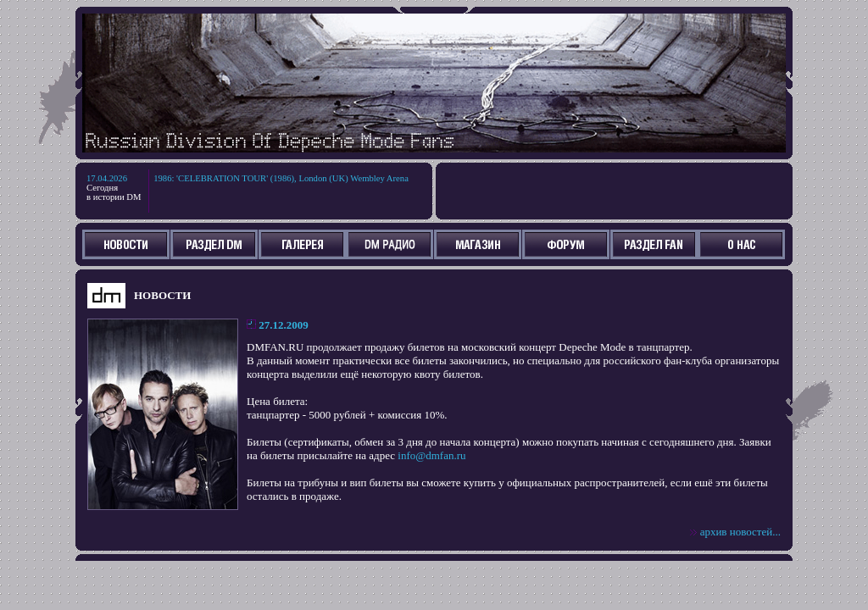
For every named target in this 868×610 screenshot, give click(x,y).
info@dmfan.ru (431, 455)
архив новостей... (740, 532)
